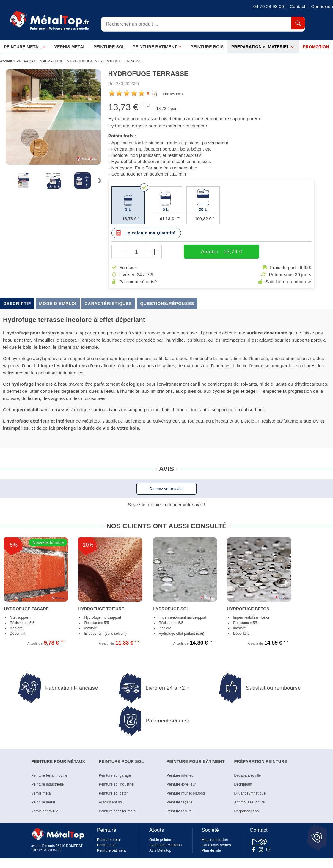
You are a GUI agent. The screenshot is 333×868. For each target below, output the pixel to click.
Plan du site (211, 851)
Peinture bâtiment (111, 851)
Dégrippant (243, 785)
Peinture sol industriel (117, 785)
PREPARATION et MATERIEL (263, 47)
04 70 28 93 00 (50, 850)
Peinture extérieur (181, 785)
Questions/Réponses (167, 304)
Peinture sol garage (115, 776)
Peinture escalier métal (118, 812)
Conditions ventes (216, 846)
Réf (111, 84)
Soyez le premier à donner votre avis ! (166, 505)
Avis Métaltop (160, 851)
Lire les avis (173, 94)
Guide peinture (161, 840)
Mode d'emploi (58, 304)
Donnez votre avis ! (166, 489)
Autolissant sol (111, 803)
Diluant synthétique (250, 794)
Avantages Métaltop (165, 846)
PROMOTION (316, 47)
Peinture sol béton (114, 794)
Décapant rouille (248, 776)
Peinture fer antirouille (49, 776)
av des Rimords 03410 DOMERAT (57, 846)
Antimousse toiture (250, 803)
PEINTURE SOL (109, 47)
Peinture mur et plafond (186, 794)
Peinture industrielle (48, 785)
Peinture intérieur (181, 776)
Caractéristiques (108, 304)
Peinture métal (43, 803)
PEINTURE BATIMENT (157, 47)
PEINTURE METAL (25, 47)
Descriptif (17, 304)
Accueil (6, 61)
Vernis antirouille (45, 812)
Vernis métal (41, 794)
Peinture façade (179, 803)
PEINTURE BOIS (207, 47)
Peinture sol (107, 846)
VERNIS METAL (70, 47)
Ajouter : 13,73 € (202, 252)
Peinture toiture (179, 812)
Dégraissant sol (247, 812)
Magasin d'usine (215, 840)
